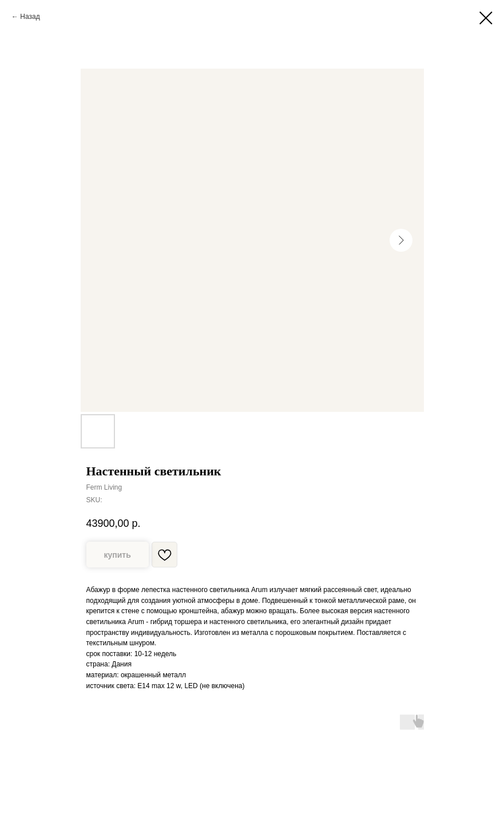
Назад (30, 17)
